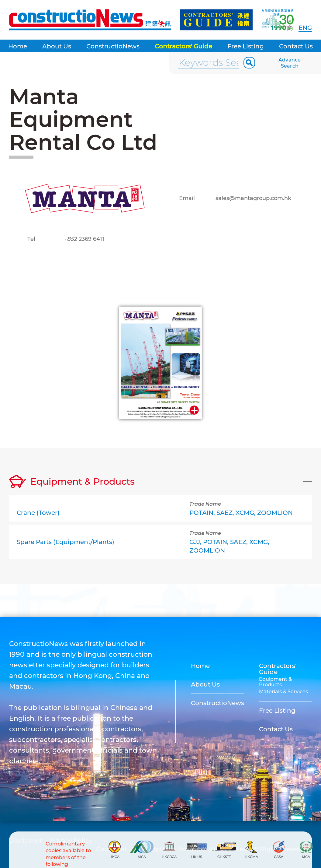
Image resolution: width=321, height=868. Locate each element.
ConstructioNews (113, 46)
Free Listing (246, 46)
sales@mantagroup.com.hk (253, 198)
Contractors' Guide (183, 46)
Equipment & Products (275, 682)
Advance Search (290, 63)
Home (18, 46)
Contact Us (296, 46)
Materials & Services (283, 692)
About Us (57, 46)
